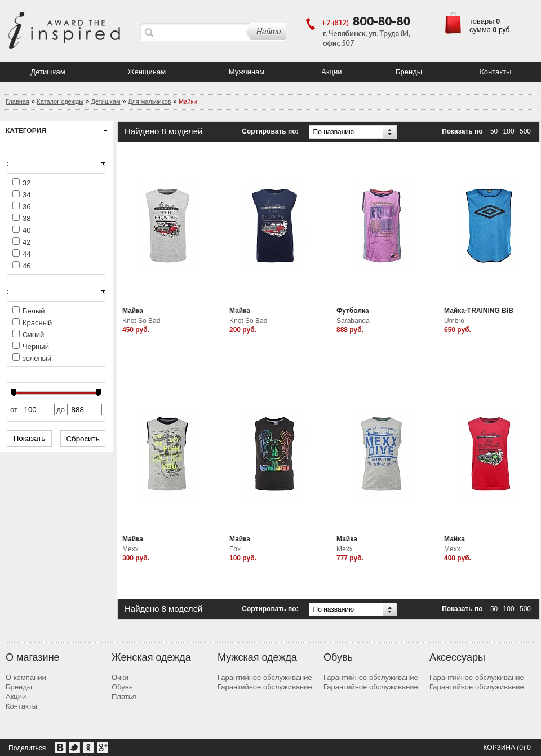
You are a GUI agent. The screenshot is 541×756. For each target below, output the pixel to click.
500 (525, 131)
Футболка (353, 311)
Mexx (130, 549)
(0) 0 (524, 748)
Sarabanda (353, 321)
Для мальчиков (150, 101)
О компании (26, 677)
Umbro (454, 321)
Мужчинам (247, 72)
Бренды (409, 72)
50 (494, 131)
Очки (120, 677)
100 (509, 131)
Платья (124, 697)
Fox (235, 549)
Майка (133, 311)
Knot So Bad (141, 321)
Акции (331, 72)
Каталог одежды (60, 101)
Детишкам (48, 72)
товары (482, 21)
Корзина (499, 748)
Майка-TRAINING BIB (479, 311)
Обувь (122, 687)
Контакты (495, 72)
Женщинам (147, 72)
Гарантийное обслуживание (265, 677)
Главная (17, 101)
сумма (480, 30)
